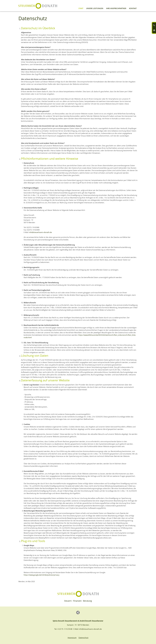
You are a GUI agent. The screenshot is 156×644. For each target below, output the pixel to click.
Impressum (72, 638)
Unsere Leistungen (95, 8)
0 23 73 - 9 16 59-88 (65, 629)
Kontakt (133, 8)
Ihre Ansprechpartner (116, 8)
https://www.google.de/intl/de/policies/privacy (41, 575)
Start (81, 8)
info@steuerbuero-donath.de (40, 232)
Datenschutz (83, 638)
